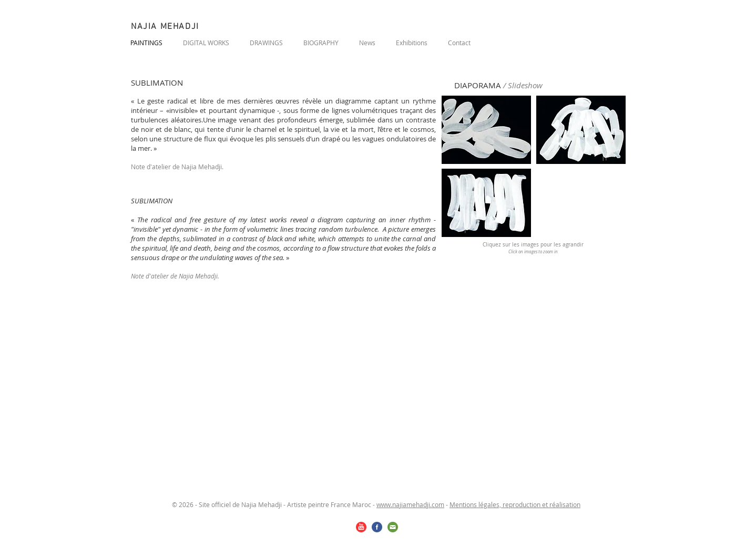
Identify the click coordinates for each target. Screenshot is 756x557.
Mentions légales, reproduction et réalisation (515, 504)
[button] (486, 130)
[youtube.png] (361, 527)
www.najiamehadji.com (410, 504)
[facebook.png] (377, 527)
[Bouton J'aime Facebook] (561, 41)
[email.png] (393, 527)
